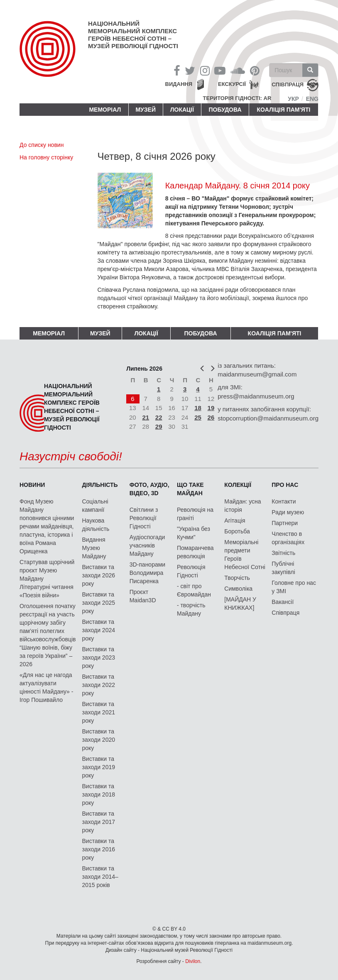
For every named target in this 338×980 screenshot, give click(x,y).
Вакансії (283, 602)
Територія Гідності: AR (237, 98)
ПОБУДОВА (225, 110)
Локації (182, 110)
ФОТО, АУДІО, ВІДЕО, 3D (149, 489)
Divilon (193, 961)
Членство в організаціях (288, 538)
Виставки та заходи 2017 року (98, 822)
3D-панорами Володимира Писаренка (147, 573)
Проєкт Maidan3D (143, 596)
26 (211, 417)
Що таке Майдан (190, 489)
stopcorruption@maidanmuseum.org (268, 418)
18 (198, 408)
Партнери (285, 523)
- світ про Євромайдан (194, 590)
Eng (312, 99)
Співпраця (285, 613)
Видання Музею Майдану (94, 548)
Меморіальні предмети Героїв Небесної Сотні (245, 555)
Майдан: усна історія (242, 506)
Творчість (237, 578)
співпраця (288, 85)
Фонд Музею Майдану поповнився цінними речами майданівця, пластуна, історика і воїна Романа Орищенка (47, 526)
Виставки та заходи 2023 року (98, 657)
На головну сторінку (46, 157)
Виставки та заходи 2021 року (98, 712)
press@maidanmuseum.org (256, 396)
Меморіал (105, 110)
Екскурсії (232, 84)
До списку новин (42, 145)
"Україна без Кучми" (193, 533)
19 (211, 408)
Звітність (283, 553)
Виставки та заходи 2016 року (98, 849)
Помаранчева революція (195, 552)
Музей (146, 110)
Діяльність (100, 485)
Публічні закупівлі (283, 568)
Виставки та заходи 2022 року (98, 685)
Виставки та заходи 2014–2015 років (100, 877)
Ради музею (288, 512)
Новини (32, 485)
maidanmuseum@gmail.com (257, 374)
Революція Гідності (191, 571)
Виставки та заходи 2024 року (98, 630)
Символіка (238, 589)
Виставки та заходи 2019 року (98, 767)
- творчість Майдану (191, 609)
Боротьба (237, 531)
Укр (293, 99)
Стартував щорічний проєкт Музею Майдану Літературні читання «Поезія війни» (47, 579)
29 (159, 426)
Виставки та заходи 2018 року (98, 794)
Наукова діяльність (96, 525)
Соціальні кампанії (95, 506)
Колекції (238, 485)
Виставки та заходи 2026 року (98, 575)
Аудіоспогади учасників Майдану (147, 545)
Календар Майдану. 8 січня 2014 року (238, 186)
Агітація (235, 521)
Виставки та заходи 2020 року (98, 740)
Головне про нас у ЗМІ (294, 587)
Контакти (284, 501)
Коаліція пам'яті (284, 110)
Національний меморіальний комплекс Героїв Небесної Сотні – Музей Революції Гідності (133, 35)
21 (146, 417)
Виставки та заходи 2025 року (98, 603)
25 (198, 417)
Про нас (285, 485)
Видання (179, 84)
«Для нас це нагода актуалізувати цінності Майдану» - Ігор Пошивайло (46, 687)
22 (159, 417)
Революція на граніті (195, 514)
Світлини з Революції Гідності (144, 518)
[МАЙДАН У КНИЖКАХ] (240, 604)
